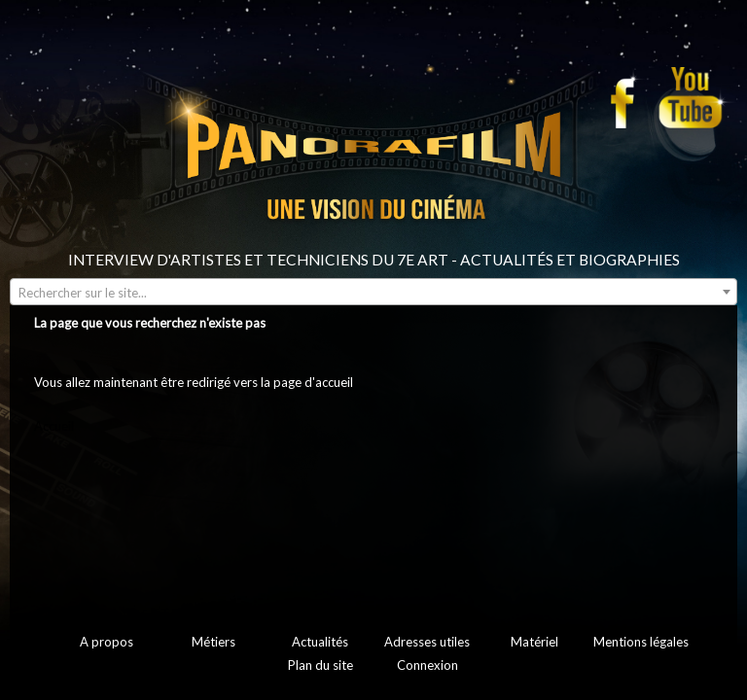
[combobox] (373, 292)
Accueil (54, 426)
